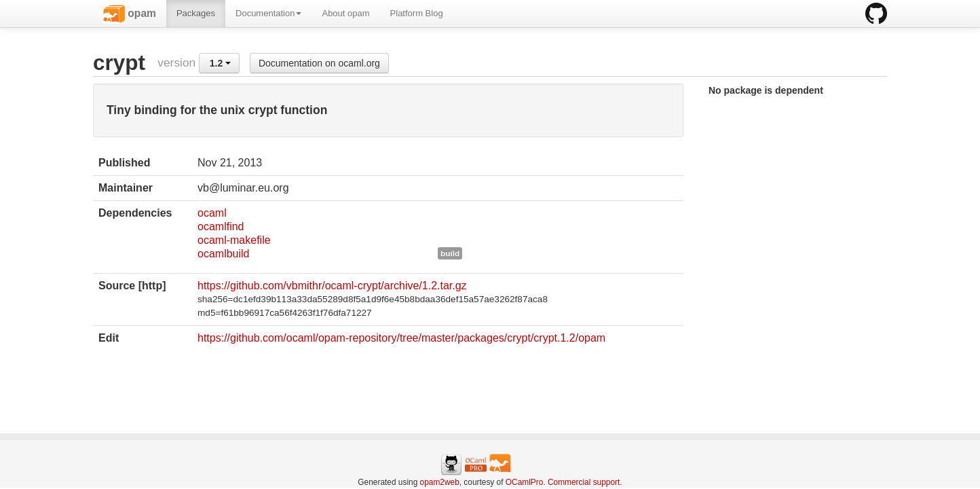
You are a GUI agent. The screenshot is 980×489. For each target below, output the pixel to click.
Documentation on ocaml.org (319, 63)
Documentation (268, 13)
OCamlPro (525, 482)
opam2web (440, 482)
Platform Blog (417, 13)
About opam (345, 13)
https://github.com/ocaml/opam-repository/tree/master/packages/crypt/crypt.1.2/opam (401, 338)
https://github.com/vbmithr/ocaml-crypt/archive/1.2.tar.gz (332, 286)
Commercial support (584, 482)
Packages (196, 13)
